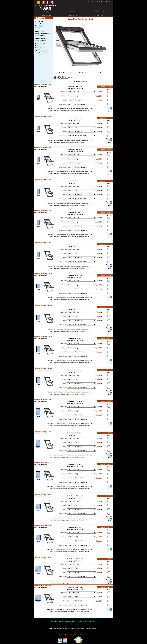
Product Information (41, 44)
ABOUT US (61, 621)
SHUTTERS (47, 12)
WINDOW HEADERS (67, 625)
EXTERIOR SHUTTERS (79, 623)
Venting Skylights (40, 24)
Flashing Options (40, 35)
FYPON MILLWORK (100, 12)
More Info (99, 92)
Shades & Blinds (40, 31)
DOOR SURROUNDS (47, 16)
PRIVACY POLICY (92, 621)
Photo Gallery (39, 48)
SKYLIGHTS (73, 12)
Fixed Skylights (84, 82)
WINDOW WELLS (100, 16)
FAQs (101, 1)
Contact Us (38, 54)
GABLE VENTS (73, 16)
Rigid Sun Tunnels (40, 39)
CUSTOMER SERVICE (82, 621)
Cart (89, 1)
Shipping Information (41, 52)
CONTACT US (54, 621)
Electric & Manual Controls (42, 33)
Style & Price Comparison (42, 50)
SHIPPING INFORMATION (70, 621)
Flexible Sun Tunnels (41, 41)
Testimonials (39, 46)
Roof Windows (39, 28)
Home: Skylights (40, 22)
